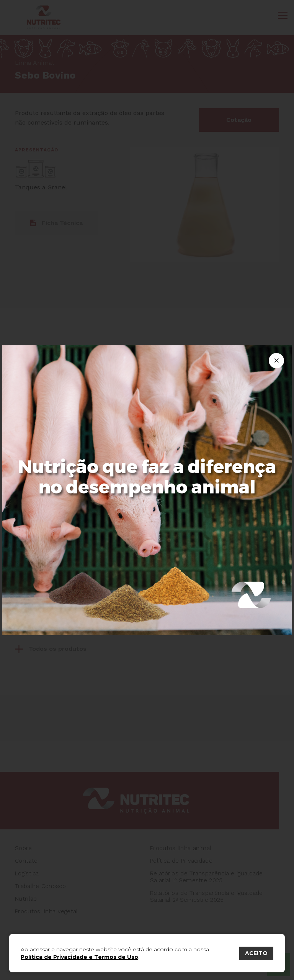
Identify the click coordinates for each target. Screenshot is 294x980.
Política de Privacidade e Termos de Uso (79, 957)
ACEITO (256, 953)
